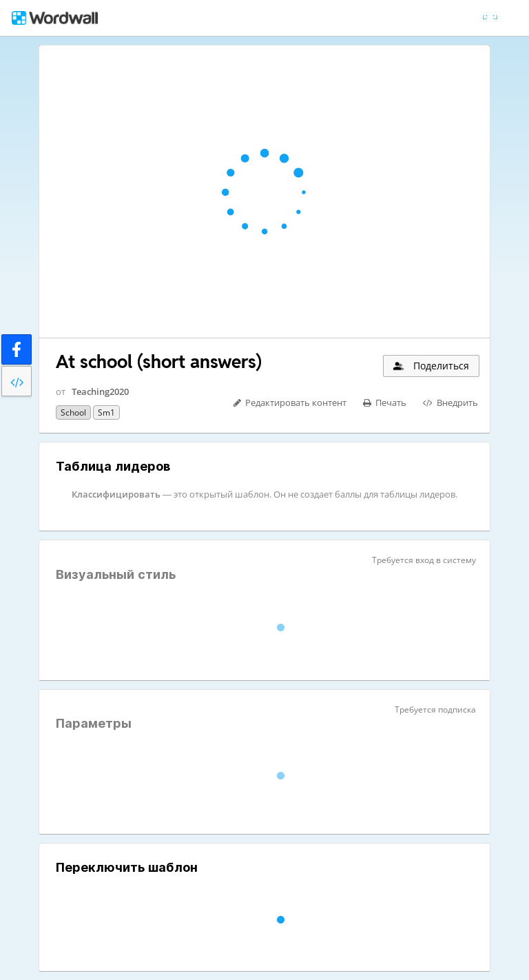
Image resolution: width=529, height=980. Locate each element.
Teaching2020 (100, 391)
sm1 (106, 412)
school (73, 412)
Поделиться (430, 366)
